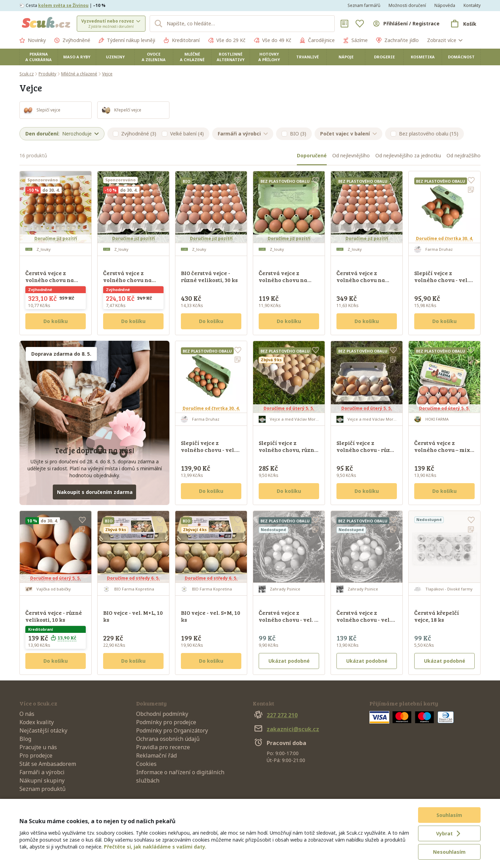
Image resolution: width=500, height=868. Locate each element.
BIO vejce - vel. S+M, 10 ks (211, 616)
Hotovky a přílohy (269, 57)
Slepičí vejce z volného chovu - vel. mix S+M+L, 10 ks (208, 450)
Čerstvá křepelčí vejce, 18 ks (437, 616)
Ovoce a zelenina (154, 57)
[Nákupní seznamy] (344, 24)
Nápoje (346, 57)
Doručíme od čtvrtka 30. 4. (445, 238)
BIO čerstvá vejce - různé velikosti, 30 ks (209, 276)
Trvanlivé (307, 57)
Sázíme (355, 40)
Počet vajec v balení (348, 134)
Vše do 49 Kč (273, 40)
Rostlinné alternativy (231, 57)
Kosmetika (423, 57)
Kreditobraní (182, 40)
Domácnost (461, 57)
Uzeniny (115, 57)
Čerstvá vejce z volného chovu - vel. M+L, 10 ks (364, 619)
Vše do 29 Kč (227, 40)
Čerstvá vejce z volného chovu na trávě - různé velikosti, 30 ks (361, 283)
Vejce (107, 74)
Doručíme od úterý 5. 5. (289, 408)
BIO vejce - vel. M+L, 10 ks (133, 616)
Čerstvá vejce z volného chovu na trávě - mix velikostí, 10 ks (287, 283)
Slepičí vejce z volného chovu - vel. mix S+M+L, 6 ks (441, 280)
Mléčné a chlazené (192, 57)
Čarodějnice (317, 40)
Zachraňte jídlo (397, 40)
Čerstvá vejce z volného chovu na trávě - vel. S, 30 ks (127, 280)
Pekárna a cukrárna (39, 57)
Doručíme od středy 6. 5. (133, 578)
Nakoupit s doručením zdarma (95, 492)
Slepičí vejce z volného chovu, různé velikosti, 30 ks (288, 450)
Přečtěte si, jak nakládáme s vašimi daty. (155, 847)
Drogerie (384, 57)
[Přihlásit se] (406, 24)
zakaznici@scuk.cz (286, 729)
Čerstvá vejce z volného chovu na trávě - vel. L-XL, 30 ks (54, 280)
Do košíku (56, 321)
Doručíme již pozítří (56, 238)
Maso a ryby (77, 57)
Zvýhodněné (72, 40)
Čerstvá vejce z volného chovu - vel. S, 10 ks (289, 619)
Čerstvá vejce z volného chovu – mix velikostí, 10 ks (442, 450)
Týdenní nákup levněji (127, 40)
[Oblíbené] (360, 24)
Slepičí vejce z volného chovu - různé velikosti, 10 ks (367, 450)
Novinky (33, 40)
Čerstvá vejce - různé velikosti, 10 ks (54, 616)
